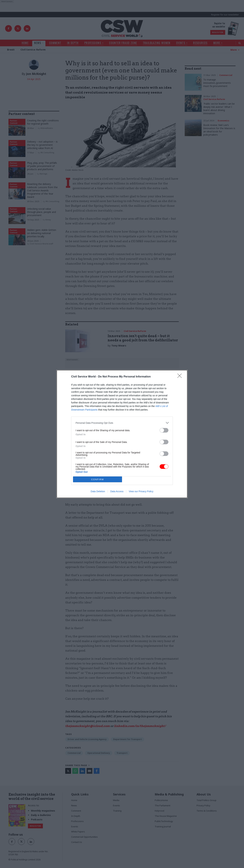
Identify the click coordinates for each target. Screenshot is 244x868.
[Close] (181, 377)
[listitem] (122, 423)
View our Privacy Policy (141, 491)
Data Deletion (98, 491)
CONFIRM (98, 479)
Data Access (117, 491)
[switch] (164, 430)
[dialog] (122, 434)
